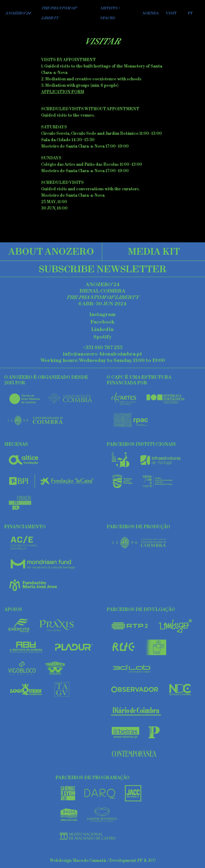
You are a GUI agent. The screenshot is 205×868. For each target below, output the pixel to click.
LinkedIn (102, 329)
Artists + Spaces (110, 13)
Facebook (102, 322)
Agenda (151, 13)
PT (190, 13)
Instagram (102, 314)
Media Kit (154, 251)
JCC (152, 860)
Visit (171, 13)
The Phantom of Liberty (59, 13)
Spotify (102, 337)
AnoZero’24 (18, 13)
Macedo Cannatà (89, 860)
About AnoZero (51, 251)
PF (140, 860)
